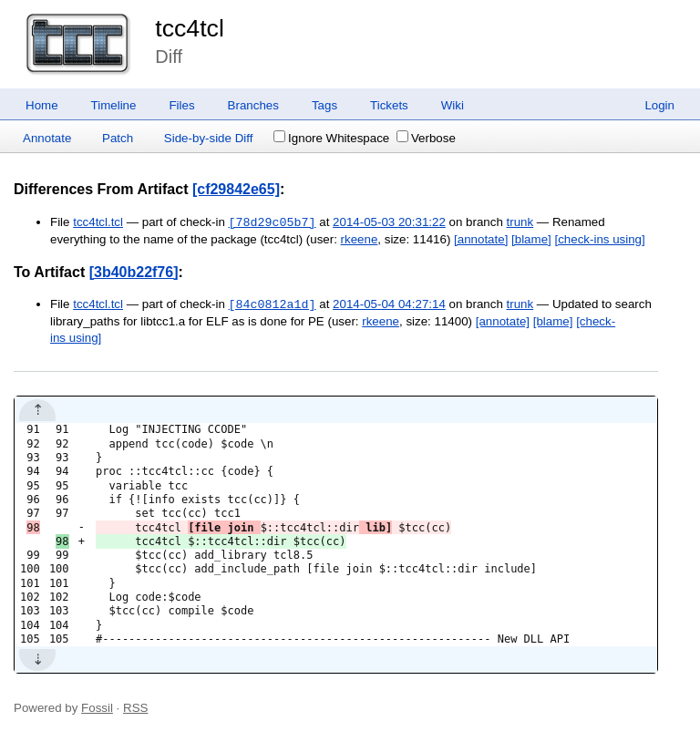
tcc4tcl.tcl (98, 223)
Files (181, 105)
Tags (324, 105)
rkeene (360, 239)
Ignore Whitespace (331, 138)
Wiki (453, 105)
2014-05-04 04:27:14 (389, 305)
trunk (520, 223)
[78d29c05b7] (273, 222)
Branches (253, 105)
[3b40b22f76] (134, 272)
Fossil (97, 708)
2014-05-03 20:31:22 (389, 223)
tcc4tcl (190, 28)
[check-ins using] (599, 239)
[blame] (531, 239)
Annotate (47, 138)
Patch (118, 138)
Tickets (389, 105)
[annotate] (481, 239)
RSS (135, 708)
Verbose (426, 138)
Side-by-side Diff (209, 138)
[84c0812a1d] (273, 304)
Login (659, 105)
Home (42, 105)
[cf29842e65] (236, 189)
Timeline (114, 105)
